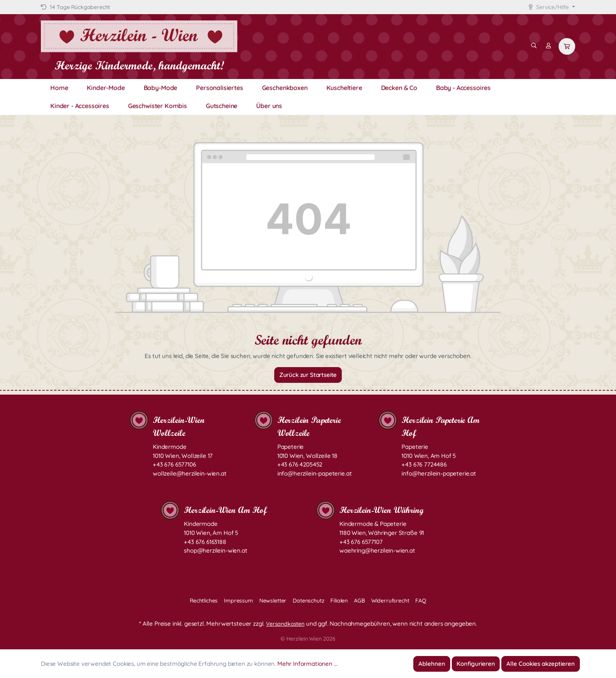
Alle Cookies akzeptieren (541, 664)
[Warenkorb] (567, 46)
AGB (359, 601)
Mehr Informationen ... (307, 664)
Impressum (238, 601)
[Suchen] (534, 46)
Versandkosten (285, 624)
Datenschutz (308, 601)
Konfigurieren (476, 664)
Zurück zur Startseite (308, 375)
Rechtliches (204, 601)
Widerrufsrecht (390, 601)
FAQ (421, 601)
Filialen (339, 601)
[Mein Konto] (548, 46)
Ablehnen (432, 664)
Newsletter (273, 601)
